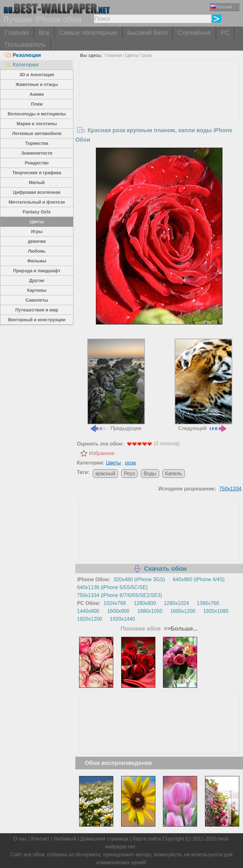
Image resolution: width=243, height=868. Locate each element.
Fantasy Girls (37, 212)
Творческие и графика (37, 173)
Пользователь (25, 45)
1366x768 (208, 603)
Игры (37, 231)
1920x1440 (123, 619)
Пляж (37, 104)
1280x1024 (176, 603)
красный (105, 474)
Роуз (129, 474)
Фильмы (37, 261)
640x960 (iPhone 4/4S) (199, 579)
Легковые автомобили (37, 133)
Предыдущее (116, 385)
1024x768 (115, 603)
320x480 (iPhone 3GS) (139, 579)
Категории (22, 65)
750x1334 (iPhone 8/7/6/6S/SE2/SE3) (119, 595)
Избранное (102, 453)
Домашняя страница (104, 839)
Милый (37, 182)
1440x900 (88, 611)
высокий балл (147, 33)
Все (44, 33)
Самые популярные (88, 33)
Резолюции (23, 55)
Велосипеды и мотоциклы (37, 114)
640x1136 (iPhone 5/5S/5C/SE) (112, 587)
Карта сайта (147, 839)
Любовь (37, 251)
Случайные (194, 33)
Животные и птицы (37, 84)
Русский (221, 7)
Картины (37, 290)
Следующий (203, 385)
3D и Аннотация (37, 75)
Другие (37, 280)
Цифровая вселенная (37, 192)
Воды (150, 474)
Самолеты (37, 300)
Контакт (40, 839)
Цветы (37, 222)
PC (225, 33)
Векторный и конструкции (37, 320)
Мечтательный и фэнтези (37, 202)
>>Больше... (180, 629)
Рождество (37, 163)
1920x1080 (216, 611)
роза (147, 55)
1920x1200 (89, 619)
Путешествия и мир (37, 310)
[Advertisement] (159, 108)
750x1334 (230, 489)
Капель (174, 474)
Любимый (65, 839)
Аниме (37, 94)
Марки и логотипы (37, 124)
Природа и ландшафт (37, 271)
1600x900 (118, 611)
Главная (17, 33)
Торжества (37, 143)
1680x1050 (150, 611)
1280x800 (145, 603)
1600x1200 (183, 611)
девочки (37, 241)
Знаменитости (37, 153)
